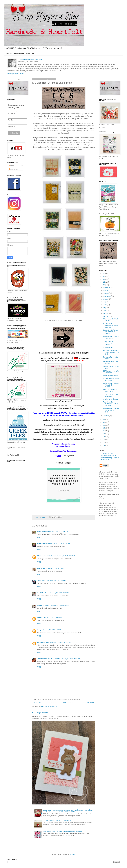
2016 (104, 434)
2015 (104, 437)
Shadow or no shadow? (111, 399)
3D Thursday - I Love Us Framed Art (111, 372)
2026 (104, 273)
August (106, 299)
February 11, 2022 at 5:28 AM (52, 630)
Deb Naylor (41, 568)
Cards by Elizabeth (44, 544)
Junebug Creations (44, 642)
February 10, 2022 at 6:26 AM (60, 605)
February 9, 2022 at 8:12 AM (55, 568)
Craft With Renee (43, 593)
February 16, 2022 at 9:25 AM (61, 642)
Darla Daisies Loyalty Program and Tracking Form (20, 54)
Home (64, 703)
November (107, 290)
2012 (104, 445)
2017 (104, 431)
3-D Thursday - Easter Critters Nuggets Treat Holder (111, 352)
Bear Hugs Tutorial (40, 713)
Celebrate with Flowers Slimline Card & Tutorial (111, 332)
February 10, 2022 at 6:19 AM (60, 593)
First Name (12, 120)
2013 (104, 442)
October (106, 293)
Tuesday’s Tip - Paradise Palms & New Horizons (111, 385)
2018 (104, 428)
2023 (104, 282)
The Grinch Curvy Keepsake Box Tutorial (109, 454)
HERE (76, 358)
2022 (104, 285)
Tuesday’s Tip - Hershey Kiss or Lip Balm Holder (111, 410)
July (105, 302)
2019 (104, 425)
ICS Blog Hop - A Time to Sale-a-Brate (111, 379)
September (107, 296)
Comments (13, 169)
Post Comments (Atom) (49, 706)
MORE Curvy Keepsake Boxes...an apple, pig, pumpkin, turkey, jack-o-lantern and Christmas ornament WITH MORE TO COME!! (68, 811)
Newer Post (37, 703)
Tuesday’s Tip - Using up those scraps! (111, 337)
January (106, 416)
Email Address (17, 114)
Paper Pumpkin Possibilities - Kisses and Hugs (111, 404)
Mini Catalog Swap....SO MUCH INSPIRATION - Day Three (62, 831)
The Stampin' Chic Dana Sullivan (49, 659)
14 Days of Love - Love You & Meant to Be (57, 821)
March (106, 314)
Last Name (12, 126)
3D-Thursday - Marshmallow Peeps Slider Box (111, 325)
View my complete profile (16, 74)
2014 (104, 440)
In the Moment (108, 348)
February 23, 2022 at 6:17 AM (71, 659)
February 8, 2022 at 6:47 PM (59, 531)
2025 (104, 276)
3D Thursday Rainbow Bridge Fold (110, 395)
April (105, 311)
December (107, 287)
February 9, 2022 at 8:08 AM (66, 556)
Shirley (40, 618)
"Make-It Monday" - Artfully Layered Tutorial (109, 343)
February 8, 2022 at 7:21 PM (61, 544)
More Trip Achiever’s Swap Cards (110, 391)
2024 (104, 279)
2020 (104, 422)
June (105, 305)
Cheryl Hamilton (43, 531)
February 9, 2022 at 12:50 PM (56, 581)
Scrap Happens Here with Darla (31, 60)
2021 (104, 419)
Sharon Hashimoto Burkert (47, 556)
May (105, 308)
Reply (39, 537)
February (107, 316)
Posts (11, 165)
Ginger (40, 630)
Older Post (91, 703)
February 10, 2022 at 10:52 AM (53, 618)
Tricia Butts (41, 581)
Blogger (72, 854)
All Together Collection (110, 376)
